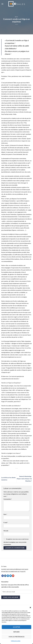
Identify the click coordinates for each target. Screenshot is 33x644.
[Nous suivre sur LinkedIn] (11, 576)
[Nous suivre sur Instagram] (5, 576)
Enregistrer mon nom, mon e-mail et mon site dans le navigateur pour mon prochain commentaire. (16, 542)
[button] (30, 608)
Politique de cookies (16, 641)
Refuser (16, 632)
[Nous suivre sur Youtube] (13, 576)
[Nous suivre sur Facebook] (3, 576)
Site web (6, 531)
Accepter (16, 627)
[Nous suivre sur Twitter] (8, 576)
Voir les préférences (17, 637)
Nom (5, 514)
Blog (16, 17)
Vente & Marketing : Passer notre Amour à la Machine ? (24, 479)
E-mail (6, 522)
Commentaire (8, 499)
